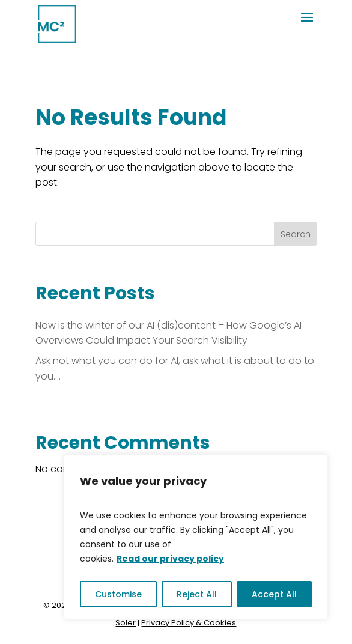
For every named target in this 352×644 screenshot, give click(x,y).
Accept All (274, 594)
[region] (196, 537)
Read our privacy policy (170, 559)
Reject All (197, 594)
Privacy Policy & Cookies (189, 623)
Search (296, 234)
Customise (118, 594)
